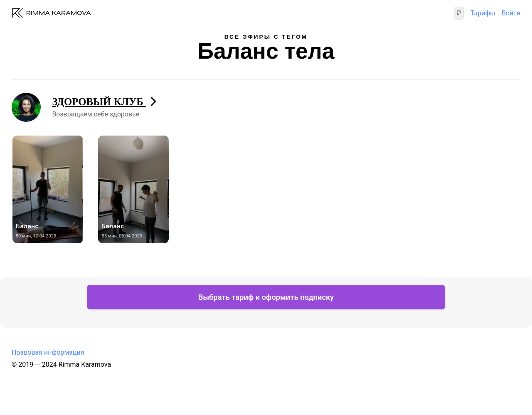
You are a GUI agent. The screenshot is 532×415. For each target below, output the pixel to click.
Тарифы (483, 13)
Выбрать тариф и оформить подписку (266, 300)
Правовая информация (48, 355)
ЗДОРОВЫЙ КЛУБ (105, 102)
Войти (511, 13)
